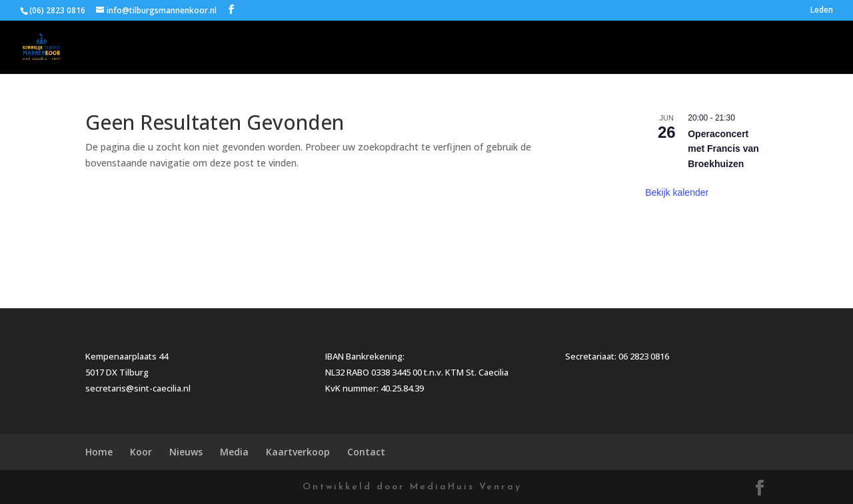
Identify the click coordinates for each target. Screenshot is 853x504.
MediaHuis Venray (466, 487)
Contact (813, 48)
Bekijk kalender (677, 192)
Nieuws (591, 48)
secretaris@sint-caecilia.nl (138, 388)
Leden (822, 11)
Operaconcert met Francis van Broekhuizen (723, 149)
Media (662, 48)
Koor (523, 48)
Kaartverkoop (735, 48)
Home (472, 48)
